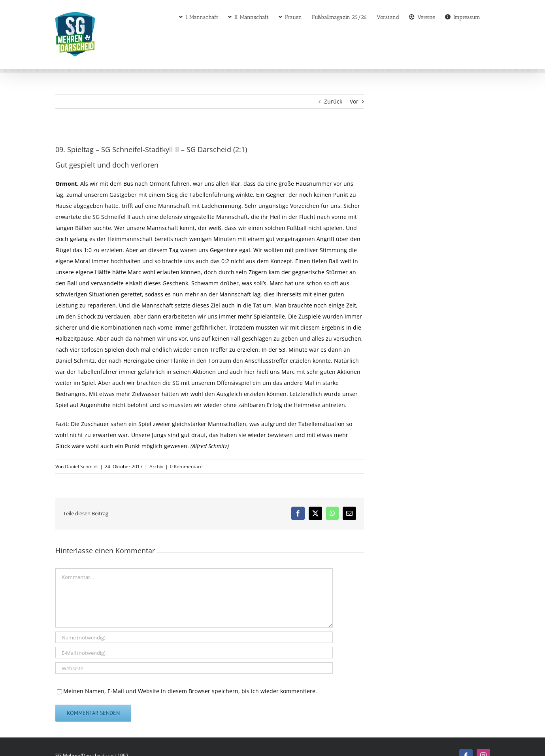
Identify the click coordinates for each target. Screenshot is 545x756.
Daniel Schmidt (81, 467)
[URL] (194, 668)
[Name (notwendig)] (194, 637)
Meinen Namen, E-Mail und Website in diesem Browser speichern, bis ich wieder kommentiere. (190, 691)
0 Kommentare (186, 467)
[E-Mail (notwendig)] (194, 653)
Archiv (156, 467)
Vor (354, 101)
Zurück (333, 101)
